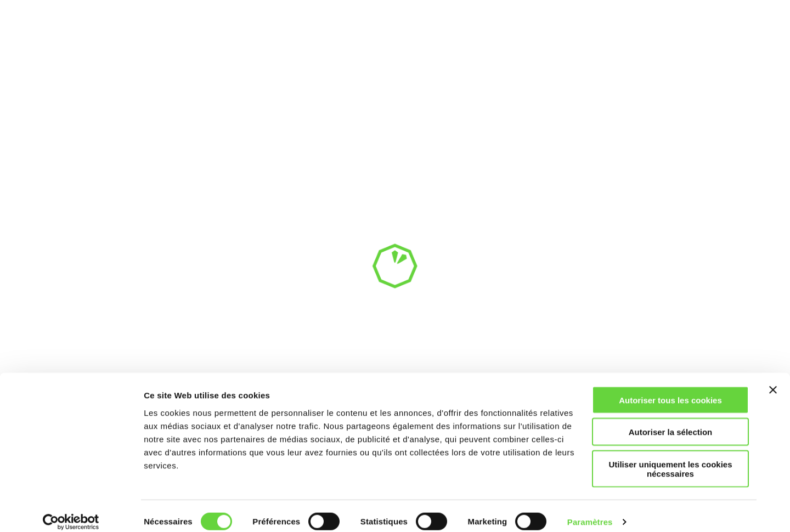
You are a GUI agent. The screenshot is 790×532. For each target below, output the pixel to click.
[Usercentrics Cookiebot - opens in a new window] (71, 511)
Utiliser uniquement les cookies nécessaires (670, 457)
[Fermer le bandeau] (773, 378)
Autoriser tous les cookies (670, 389)
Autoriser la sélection (671, 421)
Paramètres (590, 510)
